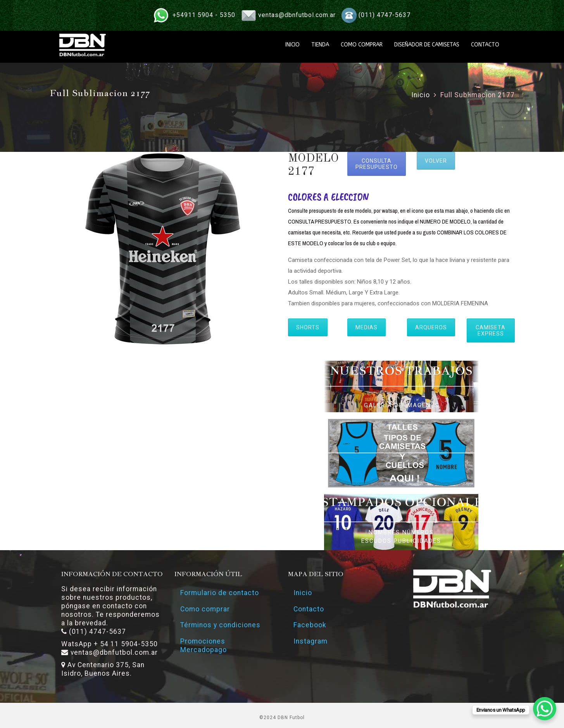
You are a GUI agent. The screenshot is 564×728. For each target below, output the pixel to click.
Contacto (309, 609)
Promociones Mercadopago (204, 646)
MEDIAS (367, 327)
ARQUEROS (431, 327)
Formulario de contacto (220, 593)
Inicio (421, 95)
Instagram (311, 642)
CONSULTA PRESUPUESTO (377, 164)
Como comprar (205, 609)
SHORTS (308, 327)
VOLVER (436, 161)
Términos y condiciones (220, 625)
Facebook (310, 625)
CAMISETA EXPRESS (491, 330)
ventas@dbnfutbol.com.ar (297, 15)
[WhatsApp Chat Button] (545, 709)
